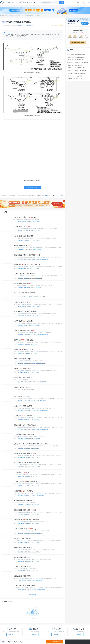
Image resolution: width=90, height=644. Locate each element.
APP (35, 2)
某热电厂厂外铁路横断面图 (22, 567)
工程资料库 (3, 16)
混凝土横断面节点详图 (29, 363)
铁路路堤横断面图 (41, 590)
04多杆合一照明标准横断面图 (25, 501)
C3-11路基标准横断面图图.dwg (25, 217)
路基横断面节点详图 (36, 287)
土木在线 (8, 2)
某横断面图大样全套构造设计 (25, 340)
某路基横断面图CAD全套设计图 (75, 60)
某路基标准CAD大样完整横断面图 (76, 57)
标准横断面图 (27, 231)
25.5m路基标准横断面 (31, 297)
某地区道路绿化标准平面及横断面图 (25, 425)
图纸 (8, 34)
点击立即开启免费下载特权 (78, 42)
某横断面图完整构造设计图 (24, 349)
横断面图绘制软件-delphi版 (22, 387)
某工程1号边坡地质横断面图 (23, 538)
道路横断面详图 (36, 240)
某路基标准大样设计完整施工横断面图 (27, 264)
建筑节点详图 (14, 16)
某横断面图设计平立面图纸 (24, 416)
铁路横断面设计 (36, 372)
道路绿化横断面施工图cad (42, 259)
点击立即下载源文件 (54, 642)
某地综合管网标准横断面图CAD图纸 (76, 68)
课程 (20, 2)
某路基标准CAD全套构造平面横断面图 (77, 73)
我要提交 (34, 634)
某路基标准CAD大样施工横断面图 (76, 76)
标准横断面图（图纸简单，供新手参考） (28, 519)
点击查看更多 (33, 595)
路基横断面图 (36, 561)
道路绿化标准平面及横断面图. (24, 331)
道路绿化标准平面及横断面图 (23, 378)
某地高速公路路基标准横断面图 (25, 453)
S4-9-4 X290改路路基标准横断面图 (25, 293)
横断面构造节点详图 (39, 495)
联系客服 (56, 634)
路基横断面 (21, 240)
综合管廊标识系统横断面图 (22, 368)
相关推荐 (5, 212)
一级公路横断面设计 (37, 278)
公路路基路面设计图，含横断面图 (26, 274)
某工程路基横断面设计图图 (24, 283)
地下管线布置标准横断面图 (22, 557)
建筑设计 (8, 16)
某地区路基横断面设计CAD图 (75, 79)
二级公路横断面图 (22, 580)
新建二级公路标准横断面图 (22, 576)
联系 (46, 196)
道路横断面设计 (28, 240)
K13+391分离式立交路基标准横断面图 (26, 312)
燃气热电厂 (29, 571)
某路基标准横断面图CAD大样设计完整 (77, 71)
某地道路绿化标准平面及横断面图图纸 (27, 255)
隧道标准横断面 (41, 297)
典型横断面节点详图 (23, 250)
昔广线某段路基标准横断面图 (75, 65)
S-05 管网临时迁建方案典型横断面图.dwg (27, 463)
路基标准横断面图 (22, 221)
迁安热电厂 (35, 571)
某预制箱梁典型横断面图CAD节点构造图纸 (78, 63)
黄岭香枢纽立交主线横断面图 (23, 548)
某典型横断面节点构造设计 (24, 321)
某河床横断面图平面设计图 (24, 472)
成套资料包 (30, 2)
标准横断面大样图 (36, 231)
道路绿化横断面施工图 (29, 259)
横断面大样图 (21, 344)
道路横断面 (21, 231)
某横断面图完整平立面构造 (24, 491)
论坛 (17, 2)
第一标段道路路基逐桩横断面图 (24, 236)
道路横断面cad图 (32, 250)
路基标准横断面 (22, 297)
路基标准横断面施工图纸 (23, 227)
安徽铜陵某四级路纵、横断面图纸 (25, 434)
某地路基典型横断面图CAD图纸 (32, 16)
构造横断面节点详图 (23, 325)
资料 (13, 2)
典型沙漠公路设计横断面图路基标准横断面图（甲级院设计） (34, 444)
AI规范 (24, 2)
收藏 (55, 196)
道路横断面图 (30, 221)
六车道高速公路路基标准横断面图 (25, 586)
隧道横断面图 (38, 221)
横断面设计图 (27, 287)
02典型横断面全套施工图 (23, 246)
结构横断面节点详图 (40, 363)
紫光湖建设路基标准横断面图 (23, 302)
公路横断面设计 (28, 278)
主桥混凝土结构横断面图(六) (23, 359)
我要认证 (79, 634)
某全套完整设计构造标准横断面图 (26, 482)
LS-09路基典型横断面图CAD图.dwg (76, 54)
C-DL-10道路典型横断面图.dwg (25, 529)
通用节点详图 (21, 16)
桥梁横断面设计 (28, 372)
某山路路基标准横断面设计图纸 (25, 510)
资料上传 (11, 634)
